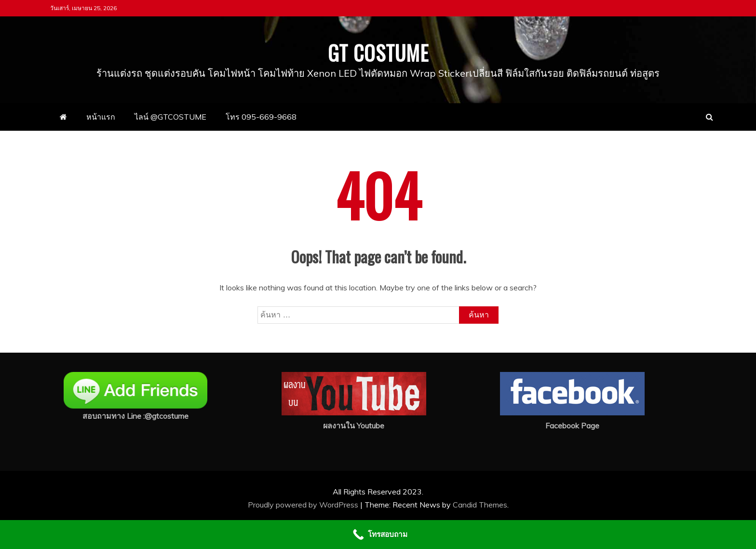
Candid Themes (480, 505)
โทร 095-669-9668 (261, 117)
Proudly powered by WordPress (304, 505)
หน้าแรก (101, 117)
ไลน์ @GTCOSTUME (170, 117)
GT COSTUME (378, 53)
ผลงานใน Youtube (354, 425)
